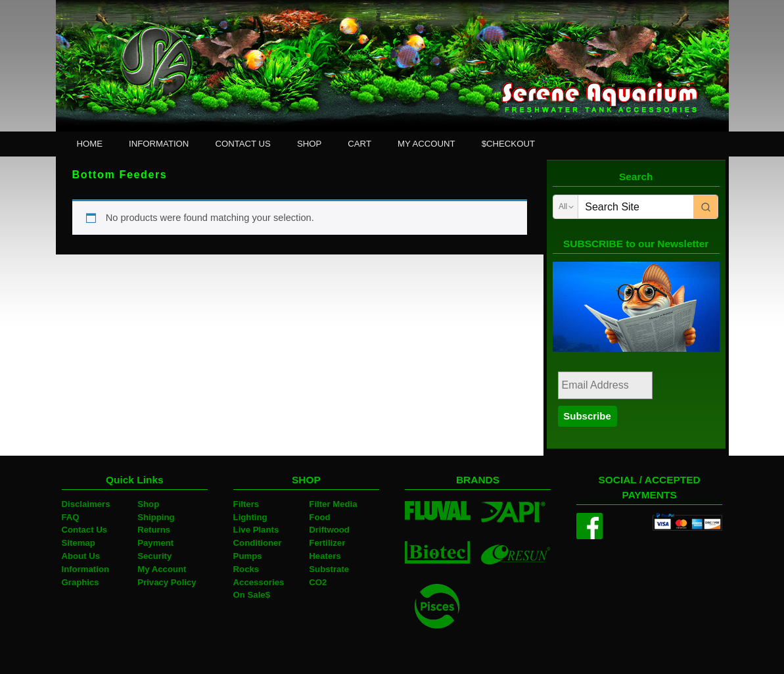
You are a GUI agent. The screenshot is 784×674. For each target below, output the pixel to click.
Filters (246, 504)
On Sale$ (252, 595)
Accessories (259, 582)
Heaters (325, 556)
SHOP (309, 144)
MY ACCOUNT (427, 144)
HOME (90, 144)
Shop (148, 504)
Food (319, 517)
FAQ (71, 517)
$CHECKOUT (508, 144)
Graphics (81, 582)
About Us (81, 556)
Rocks (246, 569)
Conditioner (258, 543)
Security (154, 556)
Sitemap (79, 543)
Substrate (329, 569)
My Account (162, 569)
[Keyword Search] (635, 207)
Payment (155, 543)
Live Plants (256, 530)
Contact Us (85, 530)
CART (359, 144)
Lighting (250, 517)
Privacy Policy (167, 582)
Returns (154, 530)
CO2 (318, 582)
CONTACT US (243, 144)
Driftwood (329, 530)
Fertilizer (327, 543)
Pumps (248, 556)
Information (86, 569)
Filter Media (333, 504)
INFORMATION (159, 144)
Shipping (156, 517)
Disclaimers (86, 504)
